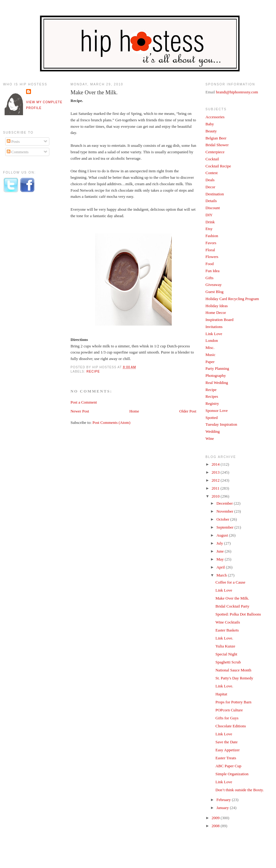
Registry (212, 403)
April (221, 567)
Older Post (188, 411)
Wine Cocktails (228, 622)
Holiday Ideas (217, 306)
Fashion (212, 236)
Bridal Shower (217, 145)
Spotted (212, 418)
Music (211, 355)
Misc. (210, 348)
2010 (216, 496)
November (225, 511)
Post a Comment (84, 402)
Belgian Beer (216, 138)
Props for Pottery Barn (233, 702)
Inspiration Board (219, 320)
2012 (216, 480)
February (224, 800)
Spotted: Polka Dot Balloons (238, 614)
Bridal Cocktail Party (232, 606)
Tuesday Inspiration (221, 424)
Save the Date (226, 742)
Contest (212, 173)
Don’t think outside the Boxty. (239, 790)
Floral (210, 250)
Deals (210, 180)
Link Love (214, 334)
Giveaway (214, 285)
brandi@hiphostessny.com (237, 92)
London (212, 340)
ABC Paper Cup (228, 766)
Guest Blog (215, 292)
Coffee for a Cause (230, 582)
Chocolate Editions (230, 726)
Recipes (212, 396)
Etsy (209, 229)
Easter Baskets (227, 630)
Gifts (209, 278)
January (223, 808)
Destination (215, 194)
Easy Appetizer (227, 750)
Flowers (212, 257)
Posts (13, 141)
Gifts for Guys (227, 718)
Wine (210, 438)
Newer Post (80, 411)
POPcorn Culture (229, 710)
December (225, 503)
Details (211, 201)
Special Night (226, 654)
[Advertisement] (28, 299)
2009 (216, 818)
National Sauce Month (233, 670)
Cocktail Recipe (218, 166)
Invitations (214, 327)
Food (210, 264)
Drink (210, 222)
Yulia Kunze (225, 646)
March (222, 575)
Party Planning (217, 368)
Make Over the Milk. (94, 92)
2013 (216, 472)
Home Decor (216, 313)
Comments (18, 152)
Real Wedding (217, 383)
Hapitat (221, 694)
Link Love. (224, 638)
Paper (210, 362)
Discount (213, 208)
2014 (216, 464)
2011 (216, 488)
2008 (216, 826)
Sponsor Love (217, 411)
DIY (209, 215)
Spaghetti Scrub (228, 662)
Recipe (93, 371)
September (226, 527)
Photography (216, 375)
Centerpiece (215, 152)
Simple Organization (232, 774)
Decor (210, 187)
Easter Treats (226, 758)
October (223, 519)
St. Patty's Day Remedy (234, 678)
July (220, 543)
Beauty (211, 131)
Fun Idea (213, 271)
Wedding (213, 431)
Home (134, 411)
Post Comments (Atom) (112, 422)
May (221, 559)
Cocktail (212, 159)
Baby (210, 124)
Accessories (215, 117)
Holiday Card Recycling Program (232, 299)
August (223, 535)
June (221, 551)
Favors (211, 243)
